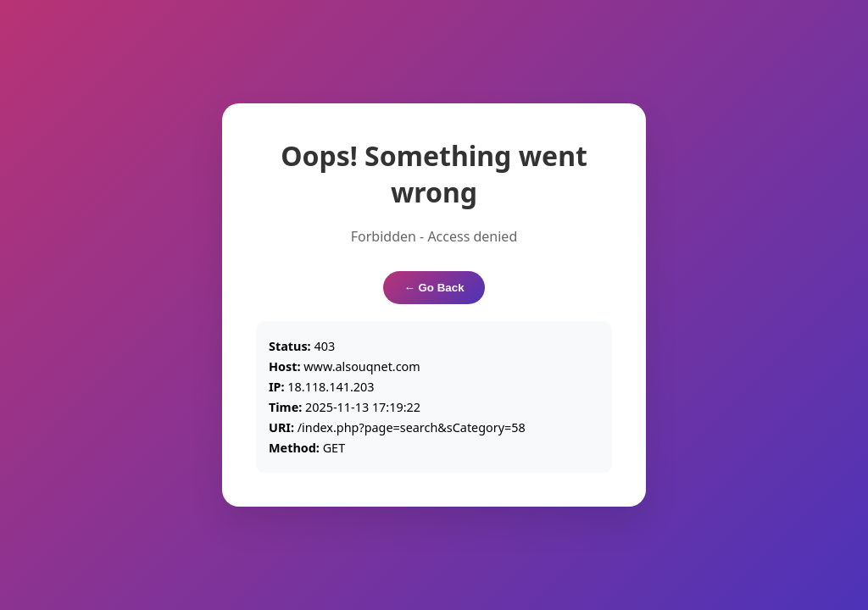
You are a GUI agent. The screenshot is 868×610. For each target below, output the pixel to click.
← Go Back (434, 288)
